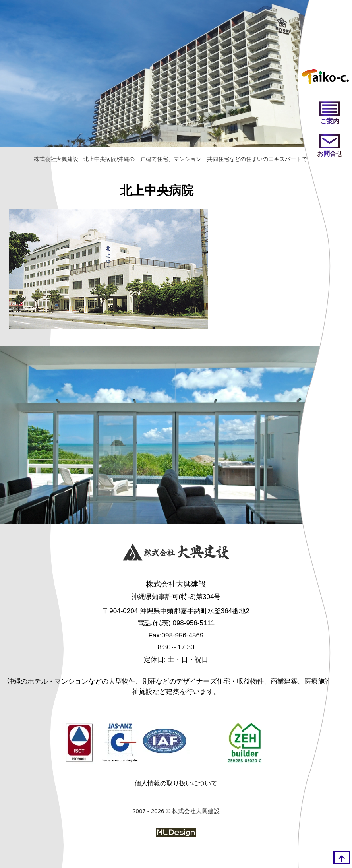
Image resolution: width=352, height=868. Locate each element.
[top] (342, 857)
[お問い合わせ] (330, 146)
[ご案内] (330, 114)
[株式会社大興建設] (176, 554)
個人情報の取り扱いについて (176, 783)
